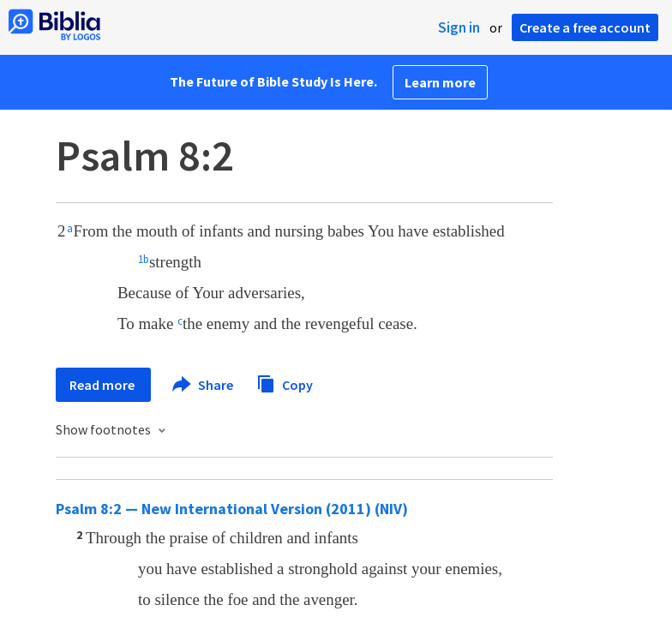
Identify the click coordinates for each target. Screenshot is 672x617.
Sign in (459, 27)
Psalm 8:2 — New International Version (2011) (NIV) (232, 509)
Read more (103, 385)
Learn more (440, 82)
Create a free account (585, 27)
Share (204, 385)
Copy (285, 383)
